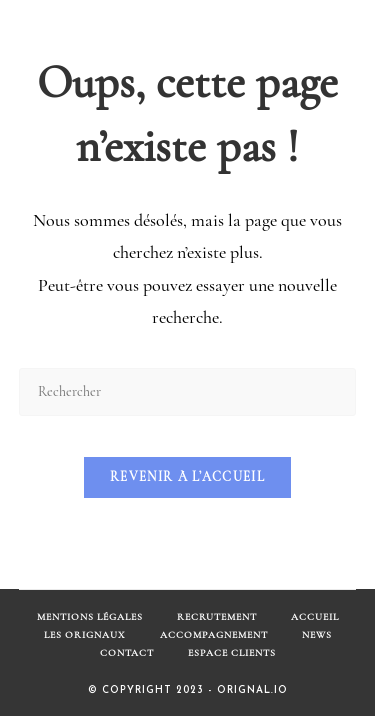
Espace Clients (232, 653)
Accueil (315, 617)
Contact (127, 653)
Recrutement (217, 617)
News (317, 635)
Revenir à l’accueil (187, 477)
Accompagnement (214, 635)
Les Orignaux (85, 635)
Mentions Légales (90, 617)
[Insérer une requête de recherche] (188, 391)
